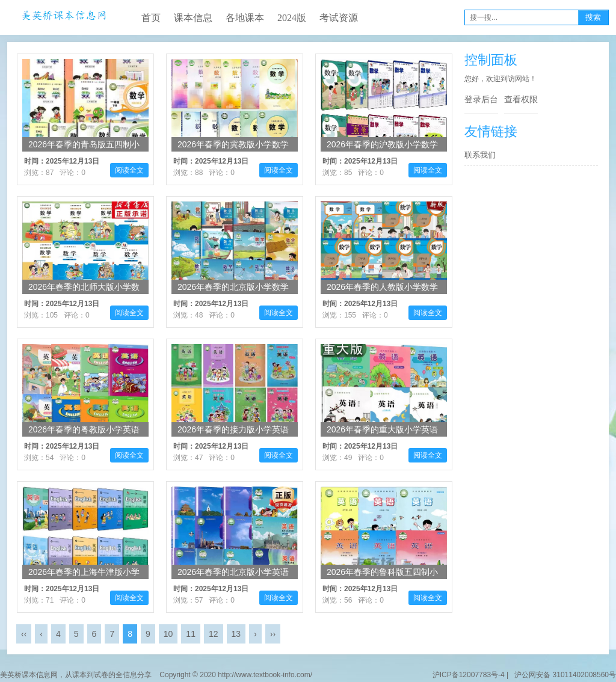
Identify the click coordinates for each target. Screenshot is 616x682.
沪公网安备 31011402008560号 (563, 675)
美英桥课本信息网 (64, 17)
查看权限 (521, 99)
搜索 (593, 17)
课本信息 (193, 18)
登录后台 (481, 99)
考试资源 (339, 18)
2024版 (292, 18)
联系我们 (480, 155)
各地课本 (245, 18)
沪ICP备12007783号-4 (469, 675)
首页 (151, 18)
